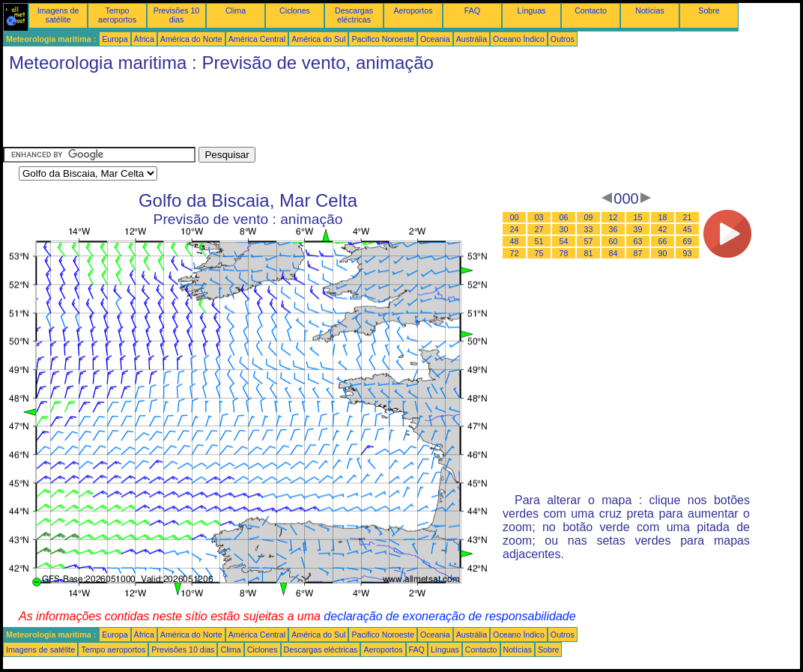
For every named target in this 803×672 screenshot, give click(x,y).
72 (515, 253)
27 (539, 229)
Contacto (591, 10)
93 (688, 253)
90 (663, 253)
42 (663, 229)
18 (663, 217)
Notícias (650, 10)
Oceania (435, 39)
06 (564, 217)
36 (613, 229)
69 (688, 241)
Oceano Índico (519, 39)
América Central (257, 39)
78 (564, 253)
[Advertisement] (276, 113)
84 (613, 253)
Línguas (532, 10)
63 (638, 241)
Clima (236, 10)
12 (613, 217)
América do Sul (318, 39)
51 (539, 241)
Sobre (709, 10)
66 (663, 241)
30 (564, 229)
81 (589, 253)
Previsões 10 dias (177, 15)
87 (638, 253)
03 (539, 217)
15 (638, 217)
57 (589, 241)
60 (613, 241)
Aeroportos (413, 10)
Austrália (472, 39)
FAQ (472, 10)
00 (515, 217)
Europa (115, 39)
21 (688, 217)
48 (515, 241)
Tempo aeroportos (117, 15)
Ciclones (295, 10)
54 (564, 241)
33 (589, 229)
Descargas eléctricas (354, 15)
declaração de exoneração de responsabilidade (449, 616)
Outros (563, 39)
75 (539, 253)
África (144, 39)
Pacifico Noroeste (383, 39)
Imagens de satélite (58, 15)
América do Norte (191, 39)
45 (688, 229)
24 (515, 229)
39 (638, 229)
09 (589, 217)
